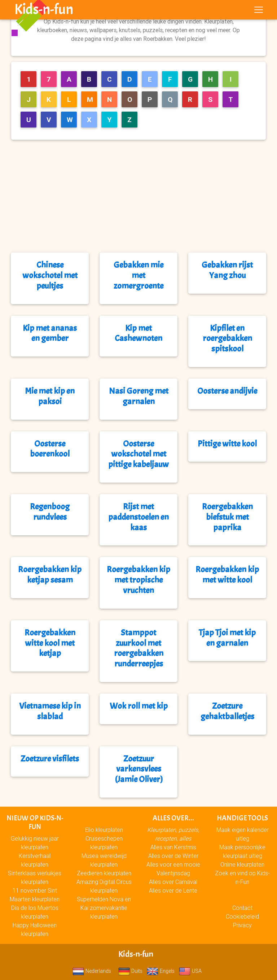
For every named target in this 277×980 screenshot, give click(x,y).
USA (190, 971)
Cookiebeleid (242, 916)
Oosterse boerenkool (50, 449)
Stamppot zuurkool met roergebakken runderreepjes (139, 648)
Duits (130, 971)
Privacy (242, 925)
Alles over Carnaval (173, 882)
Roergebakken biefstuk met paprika (227, 517)
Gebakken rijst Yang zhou (227, 270)
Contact (242, 908)
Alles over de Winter (173, 856)
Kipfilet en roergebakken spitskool (227, 338)
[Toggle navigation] (259, 11)
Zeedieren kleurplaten (104, 873)
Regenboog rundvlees (50, 512)
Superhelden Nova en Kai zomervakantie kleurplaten (104, 908)
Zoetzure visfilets (50, 759)
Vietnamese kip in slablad (50, 711)
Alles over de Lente (173, 890)
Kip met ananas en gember (50, 333)
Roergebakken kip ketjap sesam (50, 575)
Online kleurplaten (242, 864)
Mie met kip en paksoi (50, 396)
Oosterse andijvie (227, 391)
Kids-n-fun (44, 11)
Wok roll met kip (139, 706)
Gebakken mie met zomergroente (138, 275)
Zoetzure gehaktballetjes (227, 711)
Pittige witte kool (227, 444)
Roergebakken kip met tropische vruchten (138, 580)
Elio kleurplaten (104, 830)
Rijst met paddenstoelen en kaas (138, 517)
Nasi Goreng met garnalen (139, 396)
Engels (161, 971)
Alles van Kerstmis (173, 847)
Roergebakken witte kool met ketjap (50, 643)
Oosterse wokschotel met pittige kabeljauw (138, 454)
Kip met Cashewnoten (138, 333)
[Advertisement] (141, 196)
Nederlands (92, 971)
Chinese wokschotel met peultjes (50, 275)
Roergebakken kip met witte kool (227, 575)
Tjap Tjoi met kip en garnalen (227, 638)
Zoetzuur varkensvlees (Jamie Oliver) (139, 769)
